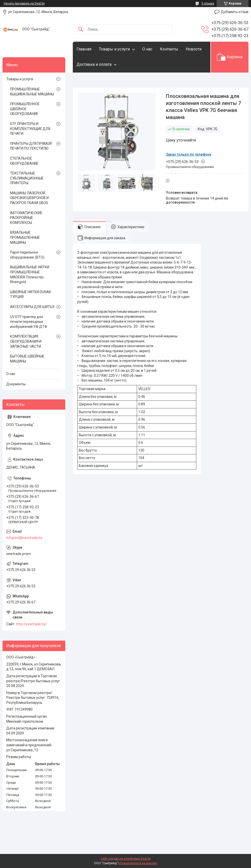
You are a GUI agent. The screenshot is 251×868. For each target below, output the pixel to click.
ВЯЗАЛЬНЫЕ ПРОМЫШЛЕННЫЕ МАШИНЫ (25, 237)
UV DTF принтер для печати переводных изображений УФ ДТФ (29, 322)
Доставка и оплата (94, 64)
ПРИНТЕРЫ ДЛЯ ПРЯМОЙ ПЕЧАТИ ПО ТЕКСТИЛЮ (31, 146)
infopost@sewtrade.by (24, 538)
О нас (147, 49)
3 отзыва (208, 4)
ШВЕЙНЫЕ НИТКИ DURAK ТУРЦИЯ (30, 294)
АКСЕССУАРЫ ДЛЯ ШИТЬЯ (32, 307)
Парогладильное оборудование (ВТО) (27, 255)
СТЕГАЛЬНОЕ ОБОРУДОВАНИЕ (24, 161)
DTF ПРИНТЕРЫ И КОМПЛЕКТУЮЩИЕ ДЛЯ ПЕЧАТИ (30, 129)
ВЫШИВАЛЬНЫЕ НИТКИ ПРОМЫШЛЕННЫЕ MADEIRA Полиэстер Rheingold (30, 274)
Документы (16, 384)
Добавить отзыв (235, 12)
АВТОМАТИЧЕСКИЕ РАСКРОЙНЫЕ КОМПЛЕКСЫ (26, 218)
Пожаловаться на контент (139, 863)
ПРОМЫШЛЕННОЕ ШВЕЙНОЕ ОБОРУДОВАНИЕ (25, 109)
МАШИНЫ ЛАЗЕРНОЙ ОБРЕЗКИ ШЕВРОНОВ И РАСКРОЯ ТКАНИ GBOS (29, 198)
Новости (194, 49)
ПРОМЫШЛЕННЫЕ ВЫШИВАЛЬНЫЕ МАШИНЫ (32, 92)
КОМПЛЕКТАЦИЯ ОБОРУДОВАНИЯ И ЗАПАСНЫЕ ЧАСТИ (26, 341)
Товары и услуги (114, 49)
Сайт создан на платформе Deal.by (126, 859)
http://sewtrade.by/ (32, 624)
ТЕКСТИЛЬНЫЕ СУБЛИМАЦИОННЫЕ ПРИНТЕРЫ (27, 178)
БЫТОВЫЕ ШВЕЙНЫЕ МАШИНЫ (27, 359)
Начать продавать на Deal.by (24, 4)
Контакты (169, 49)
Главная (84, 49)
